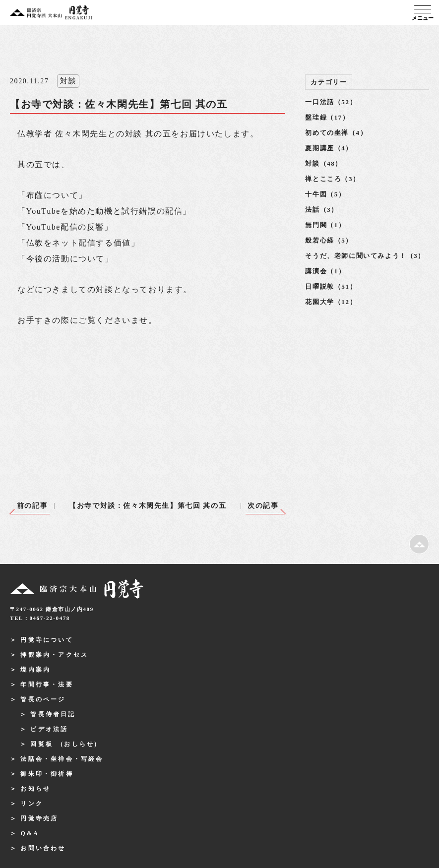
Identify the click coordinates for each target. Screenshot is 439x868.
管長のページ (43, 699)
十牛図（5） (325, 194)
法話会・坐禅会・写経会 (62, 759)
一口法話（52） (331, 102)
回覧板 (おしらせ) (64, 744)
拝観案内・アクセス (54, 655)
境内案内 (35, 670)
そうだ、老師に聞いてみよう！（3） (365, 256)
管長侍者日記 (53, 714)
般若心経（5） (329, 240)
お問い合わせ (43, 848)
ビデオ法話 (49, 729)
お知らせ (35, 789)
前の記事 (32, 506)
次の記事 (263, 506)
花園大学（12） (331, 302)
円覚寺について (47, 640)
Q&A (30, 833)
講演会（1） (325, 271)
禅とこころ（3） (332, 179)
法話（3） (322, 210)
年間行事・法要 (47, 684)
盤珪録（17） (327, 117)
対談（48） (324, 163)
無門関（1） (325, 225)
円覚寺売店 (39, 818)
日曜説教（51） (331, 286)
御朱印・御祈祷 (47, 774)
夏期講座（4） (329, 148)
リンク (32, 804)
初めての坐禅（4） (336, 133)
